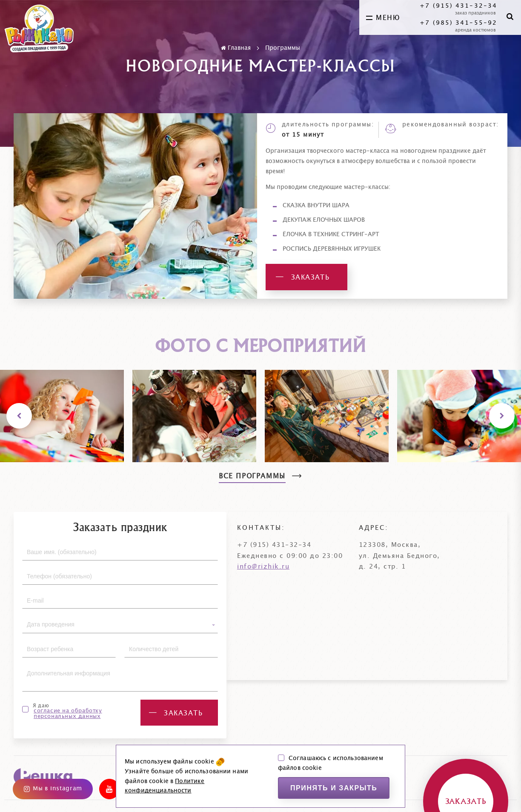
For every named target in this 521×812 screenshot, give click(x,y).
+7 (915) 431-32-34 (458, 6)
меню (383, 18)
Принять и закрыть (334, 788)
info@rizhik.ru (263, 567)
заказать (303, 277)
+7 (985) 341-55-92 (458, 23)
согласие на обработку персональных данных (68, 714)
